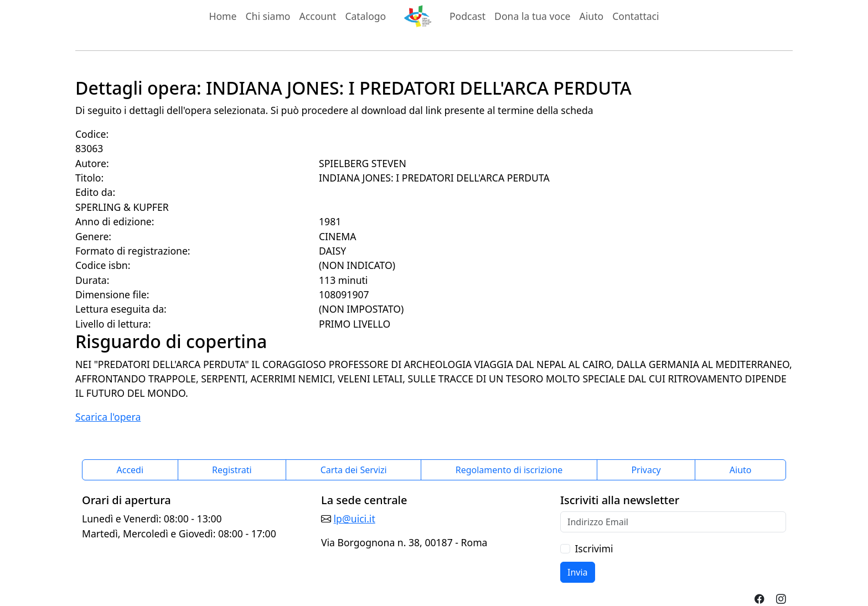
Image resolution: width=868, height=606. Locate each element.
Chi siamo (268, 16)
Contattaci (635, 16)
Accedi (130, 470)
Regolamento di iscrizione (509, 470)
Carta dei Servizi (354, 470)
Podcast (467, 16)
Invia (578, 572)
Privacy (646, 470)
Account (318, 16)
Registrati (232, 470)
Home (223, 16)
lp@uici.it (355, 519)
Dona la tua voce (532, 16)
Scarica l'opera (108, 417)
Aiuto (592, 16)
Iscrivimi (594, 548)
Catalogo (365, 16)
